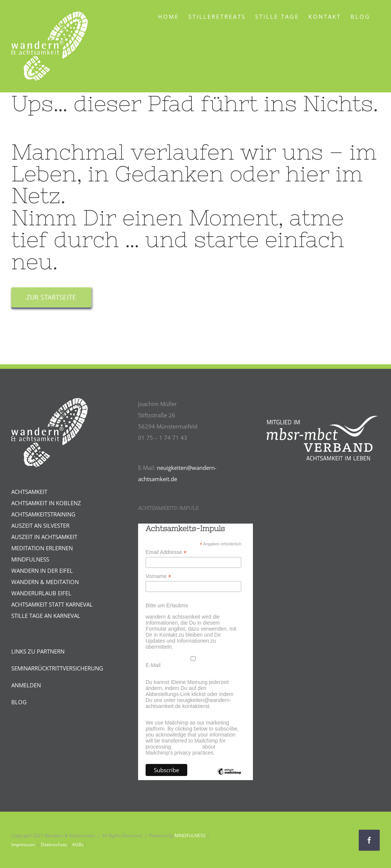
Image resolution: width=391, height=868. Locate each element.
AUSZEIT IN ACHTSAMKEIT (44, 537)
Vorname (158, 576)
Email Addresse (166, 552)
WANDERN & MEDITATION (45, 582)
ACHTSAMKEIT (29, 492)
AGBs (78, 845)
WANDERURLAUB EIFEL (41, 593)
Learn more (187, 747)
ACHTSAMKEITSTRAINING (43, 514)
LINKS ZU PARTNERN (38, 651)
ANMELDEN (26, 685)
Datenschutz (54, 845)
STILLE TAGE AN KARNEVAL (46, 616)
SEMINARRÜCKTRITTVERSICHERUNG (57, 668)
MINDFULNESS (30, 559)
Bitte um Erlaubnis (167, 605)
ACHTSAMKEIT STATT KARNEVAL (52, 604)
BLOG (19, 702)
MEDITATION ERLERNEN (42, 548)
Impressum (23, 845)
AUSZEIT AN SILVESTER (40, 525)
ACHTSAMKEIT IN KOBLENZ (46, 503)
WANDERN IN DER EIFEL (42, 571)
